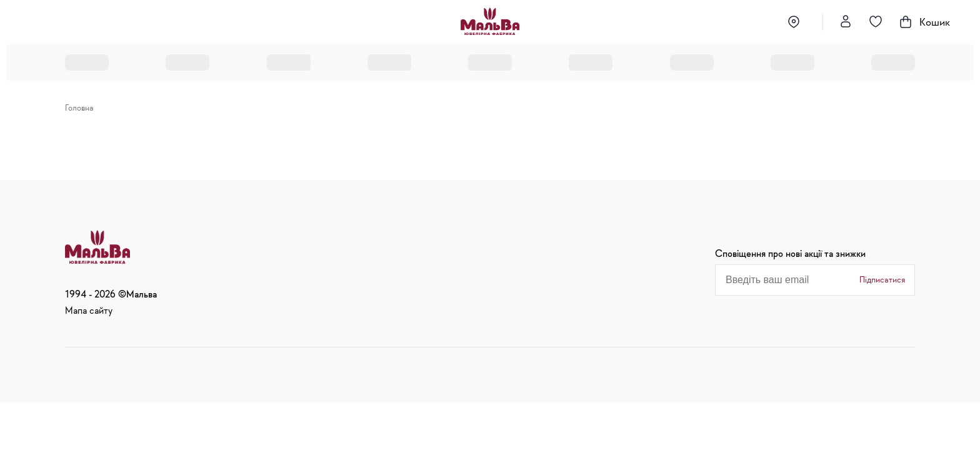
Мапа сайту (89, 310)
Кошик (924, 22)
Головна (79, 107)
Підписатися (882, 279)
